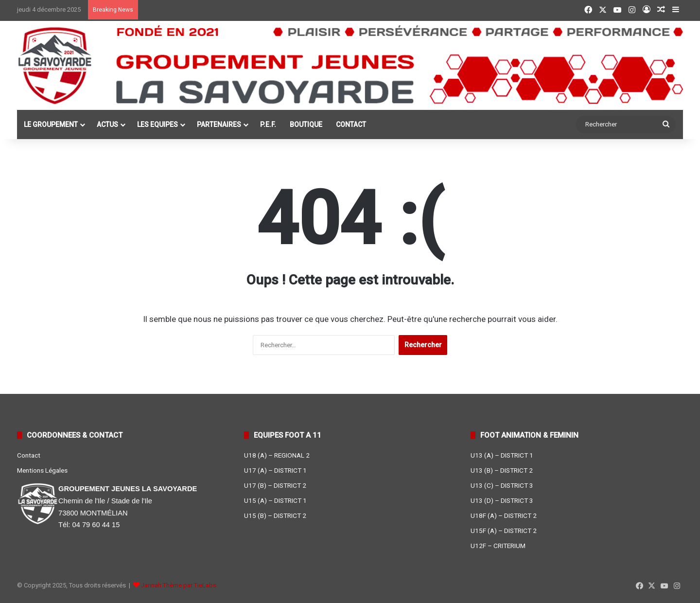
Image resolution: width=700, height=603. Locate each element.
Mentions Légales (42, 470)
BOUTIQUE (306, 124)
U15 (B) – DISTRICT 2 (275, 515)
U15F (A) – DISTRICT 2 (504, 531)
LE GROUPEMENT (51, 124)
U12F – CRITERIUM (498, 546)
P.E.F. (268, 124)
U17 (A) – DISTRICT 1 (275, 470)
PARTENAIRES (219, 124)
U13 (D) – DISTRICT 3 (502, 500)
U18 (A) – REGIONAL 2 (277, 455)
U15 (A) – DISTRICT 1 (275, 500)
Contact (29, 455)
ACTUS (107, 124)
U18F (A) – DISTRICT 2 (504, 515)
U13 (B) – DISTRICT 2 (502, 470)
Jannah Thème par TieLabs (179, 585)
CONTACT (351, 124)
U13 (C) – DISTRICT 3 (502, 485)
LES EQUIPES (157, 124)
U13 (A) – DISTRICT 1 (502, 455)
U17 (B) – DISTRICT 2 (275, 485)
